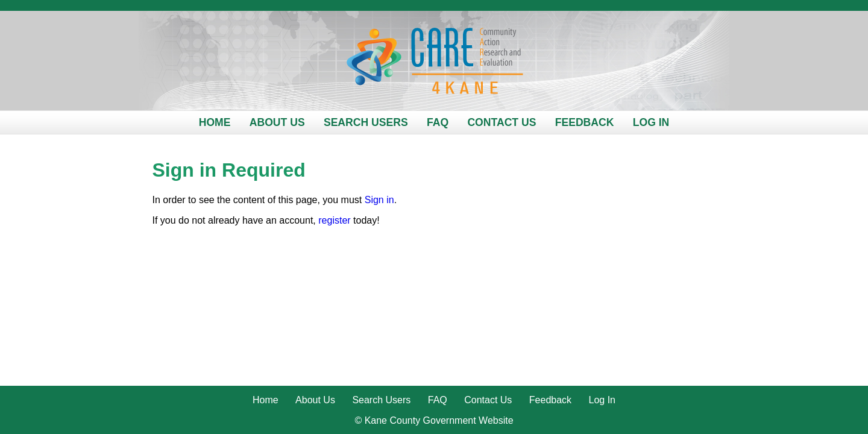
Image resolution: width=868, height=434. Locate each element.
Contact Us (502, 122)
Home (215, 122)
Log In (651, 122)
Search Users (366, 122)
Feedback (585, 122)
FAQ (438, 122)
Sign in (379, 200)
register (334, 220)
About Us (277, 122)
